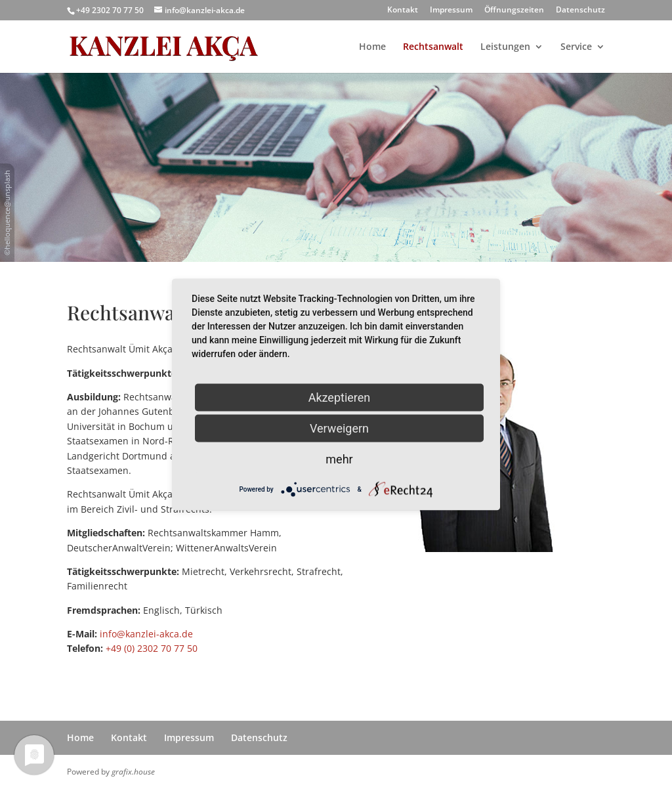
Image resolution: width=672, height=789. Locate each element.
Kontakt (403, 11)
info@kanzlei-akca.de (146, 634)
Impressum (451, 11)
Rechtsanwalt (433, 47)
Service (576, 47)
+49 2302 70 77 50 (110, 10)
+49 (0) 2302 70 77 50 (152, 648)
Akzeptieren (340, 397)
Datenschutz (580, 11)
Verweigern (339, 428)
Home (372, 47)
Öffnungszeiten (514, 11)
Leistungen (505, 47)
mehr (339, 459)
